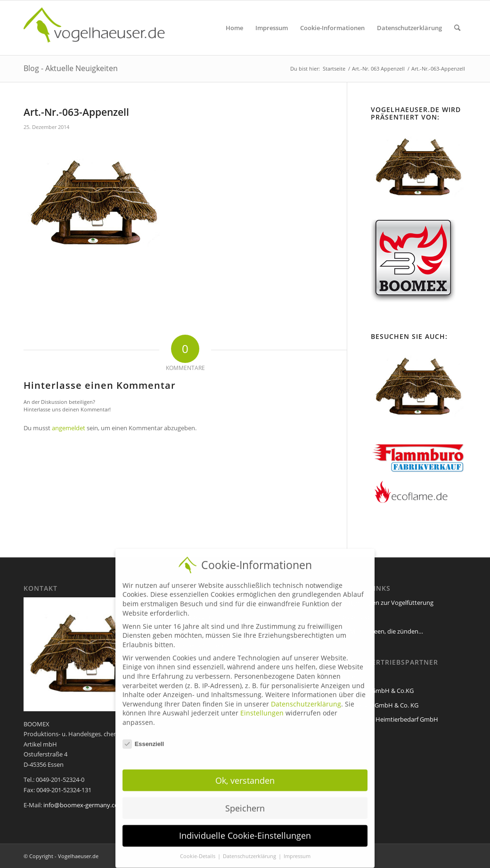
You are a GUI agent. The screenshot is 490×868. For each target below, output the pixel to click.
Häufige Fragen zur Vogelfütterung (385, 603)
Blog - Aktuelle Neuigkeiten (71, 68)
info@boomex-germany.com (84, 805)
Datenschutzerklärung (306, 696)
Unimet (347, 676)
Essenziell (143, 736)
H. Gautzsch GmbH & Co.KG (375, 691)
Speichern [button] (245, 800)
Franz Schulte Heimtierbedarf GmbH (387, 719)
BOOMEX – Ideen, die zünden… (380, 631)
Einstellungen (262, 705)
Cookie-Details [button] (198, 849)
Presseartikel (354, 617)
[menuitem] (234, 28)
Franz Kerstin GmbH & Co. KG (377, 705)
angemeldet (69, 428)
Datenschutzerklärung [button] (250, 849)
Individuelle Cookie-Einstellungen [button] (245, 828)
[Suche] (457, 28)
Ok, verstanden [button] (245, 772)
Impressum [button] (297, 849)
